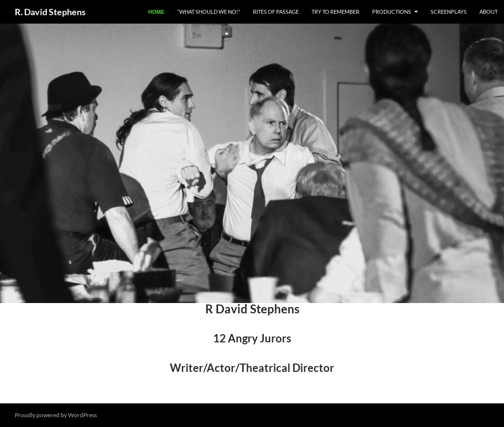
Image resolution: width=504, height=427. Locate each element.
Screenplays (449, 12)
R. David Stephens (50, 12)
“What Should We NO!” (209, 12)
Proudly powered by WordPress (56, 415)
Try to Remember (335, 12)
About (488, 12)
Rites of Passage (276, 12)
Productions (392, 12)
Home (156, 12)
